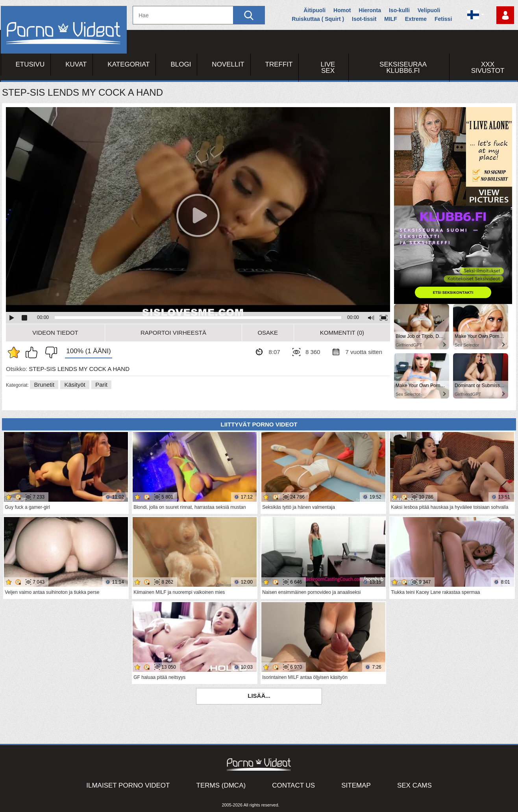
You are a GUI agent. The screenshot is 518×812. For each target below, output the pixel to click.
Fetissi (443, 19)
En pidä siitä (49, 352)
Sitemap (356, 785)
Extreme (416, 19)
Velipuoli (429, 10)
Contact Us (293, 785)
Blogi (181, 64)
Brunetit (44, 385)
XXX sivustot (488, 68)
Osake (268, 333)
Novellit (228, 64)
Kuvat (76, 64)
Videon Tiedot (55, 333)
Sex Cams (414, 785)
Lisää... (259, 696)
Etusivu (30, 64)
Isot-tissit (364, 19)
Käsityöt (75, 385)
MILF (391, 19)
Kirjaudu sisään (505, 15)
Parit (101, 385)
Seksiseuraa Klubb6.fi (403, 68)
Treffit (279, 64)
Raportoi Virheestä (173, 333)
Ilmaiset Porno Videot (128, 785)
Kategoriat (129, 64)
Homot (342, 10)
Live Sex (328, 68)
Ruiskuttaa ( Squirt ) (318, 19)
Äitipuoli (314, 10)
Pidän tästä (33, 352)
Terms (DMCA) (221, 785)
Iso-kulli (399, 10)
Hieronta (370, 10)
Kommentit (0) (342, 333)
